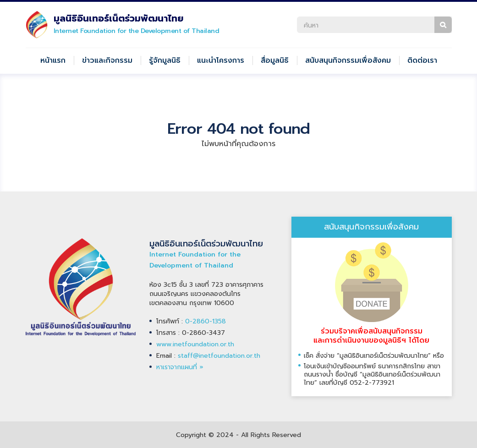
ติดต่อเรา (422, 60)
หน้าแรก (53, 60)
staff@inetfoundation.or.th (219, 356)
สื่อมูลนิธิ (275, 60)
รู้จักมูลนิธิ (165, 60)
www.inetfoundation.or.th (195, 344)
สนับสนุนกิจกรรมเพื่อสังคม (348, 60)
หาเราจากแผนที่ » (180, 367)
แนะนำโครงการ (221, 60)
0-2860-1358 (206, 321)
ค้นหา (443, 25)
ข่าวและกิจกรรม (107, 60)
